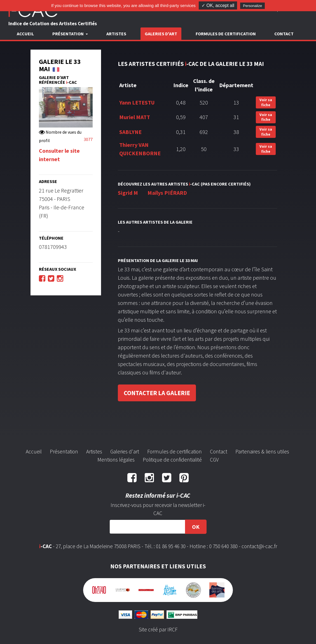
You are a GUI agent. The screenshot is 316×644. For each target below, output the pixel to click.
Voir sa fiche (266, 102)
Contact (284, 34)
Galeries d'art (161, 34)
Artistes (116, 34)
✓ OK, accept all (218, 5)
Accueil (25, 34)
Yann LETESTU (137, 102)
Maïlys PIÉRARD (167, 193)
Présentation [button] (68, 34)
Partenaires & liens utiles (262, 451)
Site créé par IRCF (158, 629)
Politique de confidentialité (172, 460)
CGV (214, 460)
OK (196, 527)
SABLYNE (130, 132)
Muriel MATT (135, 117)
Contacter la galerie (157, 393)
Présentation (64, 451)
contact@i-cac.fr (259, 546)
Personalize (252, 6)
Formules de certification (226, 34)
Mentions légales (116, 460)
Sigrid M (128, 193)
